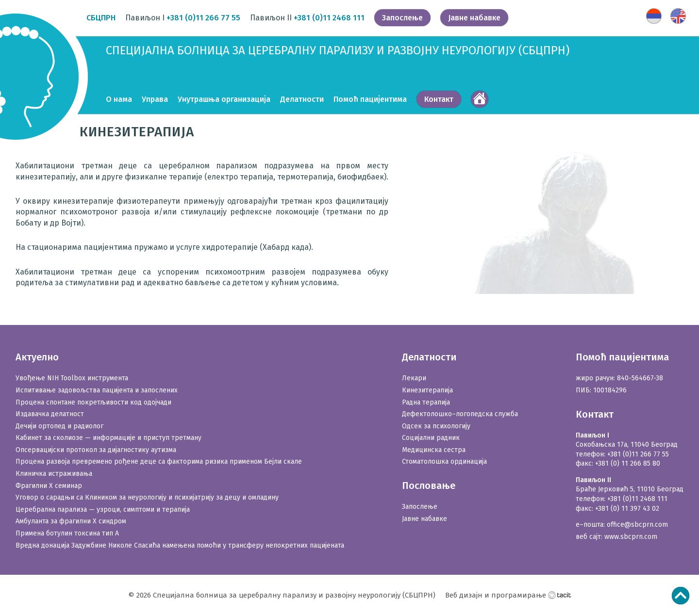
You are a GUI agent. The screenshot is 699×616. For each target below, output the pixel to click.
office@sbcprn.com (637, 525)
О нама (119, 99)
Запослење (402, 18)
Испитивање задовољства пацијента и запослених (97, 390)
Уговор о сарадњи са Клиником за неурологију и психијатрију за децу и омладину (147, 497)
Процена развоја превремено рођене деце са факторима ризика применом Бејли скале (159, 462)
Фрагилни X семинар (49, 486)
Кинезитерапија (427, 390)
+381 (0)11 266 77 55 (203, 18)
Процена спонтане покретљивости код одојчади (93, 402)
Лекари (414, 378)
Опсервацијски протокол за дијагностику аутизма (96, 450)
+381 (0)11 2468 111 (329, 18)
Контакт (439, 99)
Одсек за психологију (436, 426)
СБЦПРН (101, 18)
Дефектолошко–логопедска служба (460, 414)
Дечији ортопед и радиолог (59, 426)
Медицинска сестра (434, 450)
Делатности (302, 99)
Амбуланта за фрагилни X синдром (71, 521)
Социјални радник (431, 438)
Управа (155, 99)
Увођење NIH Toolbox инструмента (72, 378)
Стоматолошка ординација (444, 462)
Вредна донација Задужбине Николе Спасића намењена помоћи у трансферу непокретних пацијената (180, 545)
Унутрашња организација (224, 99)
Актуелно (37, 357)
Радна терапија (426, 402)
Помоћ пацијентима (370, 99)
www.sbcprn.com (631, 537)
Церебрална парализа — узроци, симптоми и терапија (103, 510)
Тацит (560, 595)
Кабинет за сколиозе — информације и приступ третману (108, 438)
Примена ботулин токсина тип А (67, 533)
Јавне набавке (474, 18)
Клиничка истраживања (54, 474)
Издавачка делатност (50, 414)
